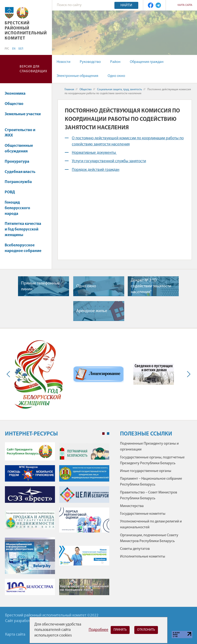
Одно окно (116, 76)
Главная (69, 90)
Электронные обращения (77, 76)
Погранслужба (18, 182)
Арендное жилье (92, 311)
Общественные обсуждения (19, 149)
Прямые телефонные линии (40, 286)
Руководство (90, 62)
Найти (126, 5)
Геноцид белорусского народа (17, 208)
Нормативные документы (94, 153)
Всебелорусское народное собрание (23, 248)
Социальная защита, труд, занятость (120, 90)
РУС (7, 49)
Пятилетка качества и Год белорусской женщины (23, 229)
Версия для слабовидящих (33, 69)
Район (115, 62)
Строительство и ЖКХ (20, 133)
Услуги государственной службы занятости (109, 161)
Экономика (17, 94)
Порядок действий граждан (96, 170)
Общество (16, 104)
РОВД (12, 192)
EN (14, 49)
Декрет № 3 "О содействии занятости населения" (151, 286)
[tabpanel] (57, 521)
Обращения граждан (147, 62)
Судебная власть (20, 172)
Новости (64, 62)
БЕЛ (21, 49)
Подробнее (98, 630)
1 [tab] (103, 434)
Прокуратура (19, 162)
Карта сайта (185, 5)
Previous (9, 374)
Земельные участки (23, 117)
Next (188, 374)
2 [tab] (108, 434)
